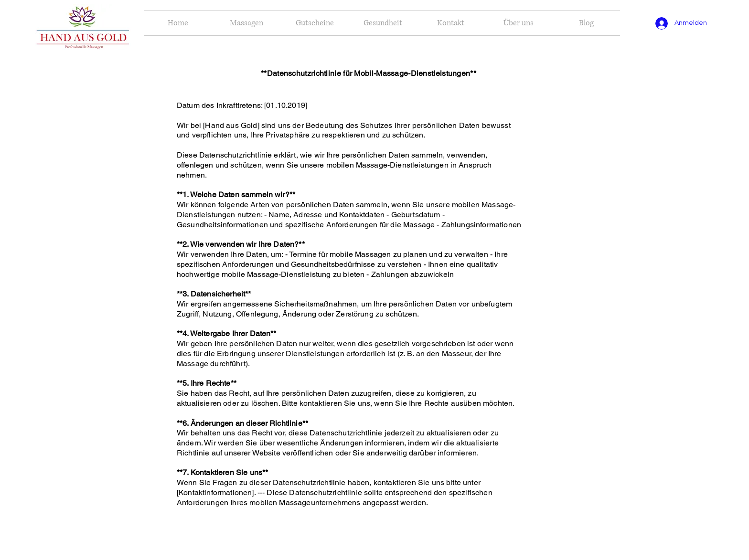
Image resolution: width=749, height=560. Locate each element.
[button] (450, 23)
